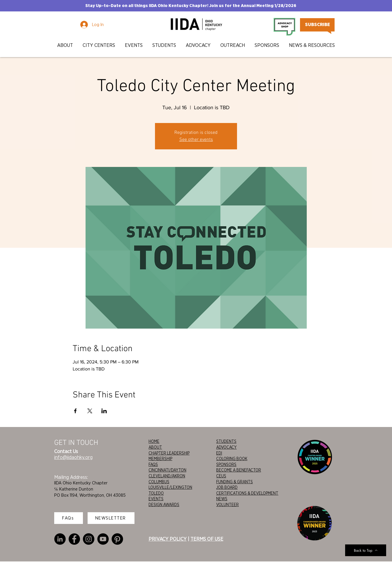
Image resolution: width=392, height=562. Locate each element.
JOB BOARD (227, 487)
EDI (219, 453)
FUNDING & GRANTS (235, 482)
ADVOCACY (226, 447)
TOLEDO (156, 493)
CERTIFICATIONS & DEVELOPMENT (247, 493)
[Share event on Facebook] (75, 411)
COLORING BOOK (232, 459)
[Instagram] (89, 539)
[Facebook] (74, 539)
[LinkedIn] (60, 539)
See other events (196, 140)
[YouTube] (103, 539)
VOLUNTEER (227, 505)
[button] (65, 45)
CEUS (221, 476)
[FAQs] (69, 518)
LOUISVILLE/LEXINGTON (170, 487)
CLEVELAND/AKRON (167, 476)
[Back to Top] (366, 550)
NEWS (222, 499)
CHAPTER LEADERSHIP (169, 453)
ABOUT (155, 447)
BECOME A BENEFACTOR (239, 470)
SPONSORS (226, 464)
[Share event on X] (90, 411)
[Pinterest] (117, 539)
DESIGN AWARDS (164, 505)
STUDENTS (226, 441)
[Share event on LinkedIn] (104, 411)
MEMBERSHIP (160, 459)
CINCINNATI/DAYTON (167, 470)
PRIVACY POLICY (168, 539)
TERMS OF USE (207, 539)
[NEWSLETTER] (111, 518)
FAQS (153, 464)
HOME (154, 441)
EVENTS (156, 499)
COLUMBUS (159, 482)
